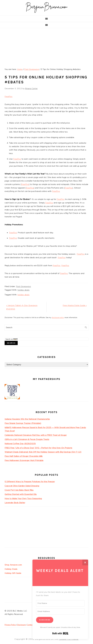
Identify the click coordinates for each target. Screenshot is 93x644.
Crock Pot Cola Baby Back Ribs (19, 490)
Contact (30, 625)
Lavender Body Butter (15, 503)
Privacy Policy (10, 625)
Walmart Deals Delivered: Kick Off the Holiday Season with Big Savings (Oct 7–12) (43, 452)
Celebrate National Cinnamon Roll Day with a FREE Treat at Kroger (36, 435)
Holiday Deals (11, 569)
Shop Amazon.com (13, 565)
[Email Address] (60, 611)
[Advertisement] (46, 46)
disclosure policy (58, 317)
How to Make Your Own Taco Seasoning (23, 498)
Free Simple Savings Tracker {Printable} (23, 423)
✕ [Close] (85, 562)
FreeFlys (8, 96)
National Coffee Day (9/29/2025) (20, 444)
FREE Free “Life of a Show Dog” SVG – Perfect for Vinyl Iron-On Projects (38, 448)
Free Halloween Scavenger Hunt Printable (24, 460)
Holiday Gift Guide (13, 573)
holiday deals (24, 290)
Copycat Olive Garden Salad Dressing (22, 486)
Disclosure (21, 625)
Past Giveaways (23, 286)
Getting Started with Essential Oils (21, 494)
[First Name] (60, 603)
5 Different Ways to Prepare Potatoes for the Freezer (30, 482)
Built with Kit (60, 633)
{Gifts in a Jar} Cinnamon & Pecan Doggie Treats (27, 439)
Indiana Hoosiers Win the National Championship (27, 419)
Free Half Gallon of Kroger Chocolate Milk (24, 456)
